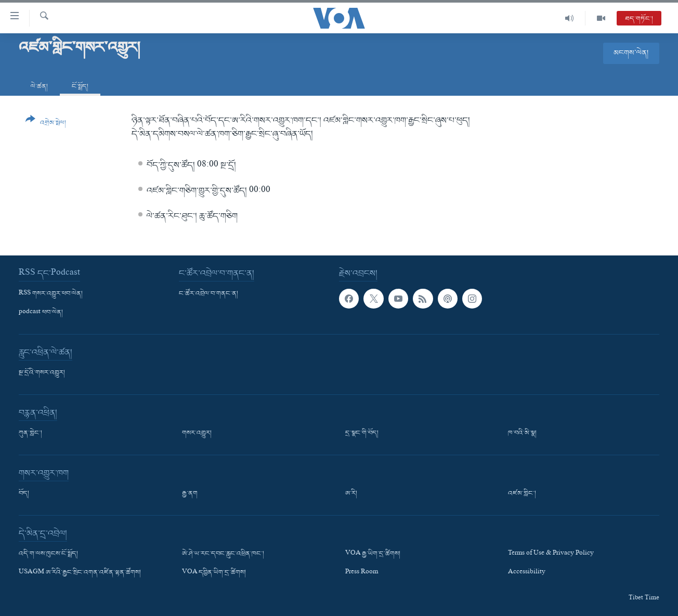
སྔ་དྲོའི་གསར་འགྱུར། (42, 373)
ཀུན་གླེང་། (30, 433)
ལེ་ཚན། (39, 87)
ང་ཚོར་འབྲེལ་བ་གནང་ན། (208, 294)
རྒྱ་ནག (190, 494)
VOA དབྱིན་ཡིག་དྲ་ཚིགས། (214, 573)
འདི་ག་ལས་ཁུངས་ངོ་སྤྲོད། (48, 554)
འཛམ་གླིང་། (522, 494)
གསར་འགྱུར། (197, 433)
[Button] (46, 125)
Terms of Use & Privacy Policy (551, 554)
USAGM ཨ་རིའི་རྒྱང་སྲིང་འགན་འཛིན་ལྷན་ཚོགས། (80, 573)
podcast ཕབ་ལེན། (41, 313)
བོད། (24, 494)
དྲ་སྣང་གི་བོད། (362, 433)
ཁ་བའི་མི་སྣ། (522, 433)
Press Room (362, 573)
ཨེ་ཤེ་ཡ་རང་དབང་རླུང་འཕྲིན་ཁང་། (223, 554)
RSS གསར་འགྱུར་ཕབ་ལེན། (51, 294)
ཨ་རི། (351, 494)
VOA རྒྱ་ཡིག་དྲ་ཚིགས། (373, 554)
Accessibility (527, 573)
